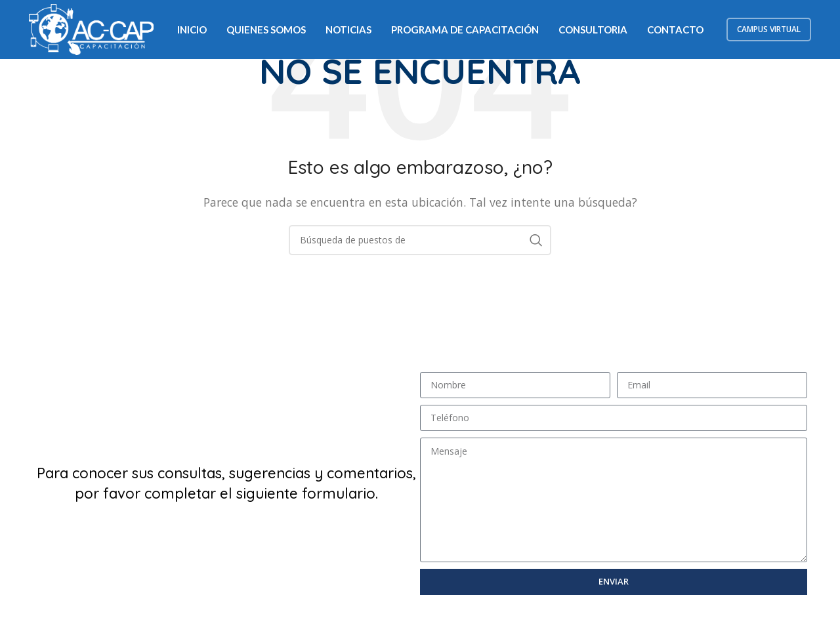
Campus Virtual (769, 29)
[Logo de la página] (91, 28)
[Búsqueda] (420, 240)
